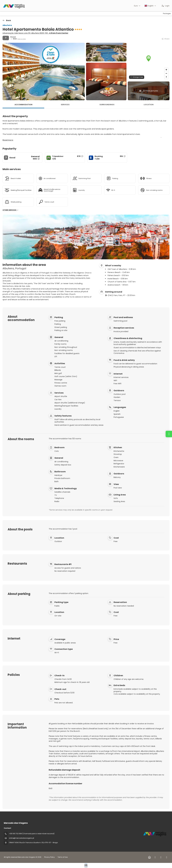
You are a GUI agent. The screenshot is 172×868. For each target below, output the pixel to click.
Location (149, 105)
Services (65, 105)
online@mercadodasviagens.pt (21, 838)
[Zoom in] (166, 70)
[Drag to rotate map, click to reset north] (166, 77)
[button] (149, 58)
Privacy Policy (49, 857)
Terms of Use (62, 857)
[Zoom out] (166, 73)
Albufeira (7, 25)
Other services (11, 210)
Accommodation (23, 105)
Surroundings (107, 105)
